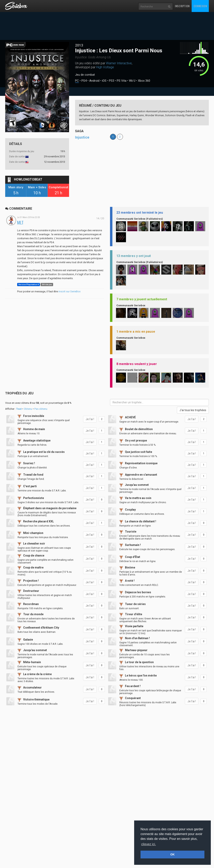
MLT (20, 223)
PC (77, 81)
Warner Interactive (119, 63)
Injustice (82, 137)
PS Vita (122, 81)
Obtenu (28, 409)
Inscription (182, 6)
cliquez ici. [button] (149, 844)
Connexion (200, 6)
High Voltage (105, 67)
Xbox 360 (144, 81)
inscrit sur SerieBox (69, 291)
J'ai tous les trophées (193, 410)
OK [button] (172, 854)
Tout (19, 409)
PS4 (84, 81)
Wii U (132, 81)
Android (94, 81)
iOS (104, 81)
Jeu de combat (85, 75)
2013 (79, 45)
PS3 (112, 81)
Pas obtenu (41, 409)
